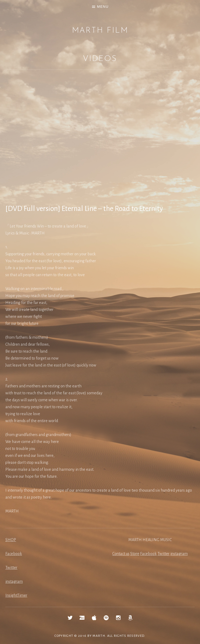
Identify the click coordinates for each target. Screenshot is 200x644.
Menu (103, 7)
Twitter (11, 568)
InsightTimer (16, 595)
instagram (14, 581)
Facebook (14, 554)
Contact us (121, 554)
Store (135, 554)
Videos (100, 59)
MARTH (99, 636)
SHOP (11, 540)
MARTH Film (100, 31)
